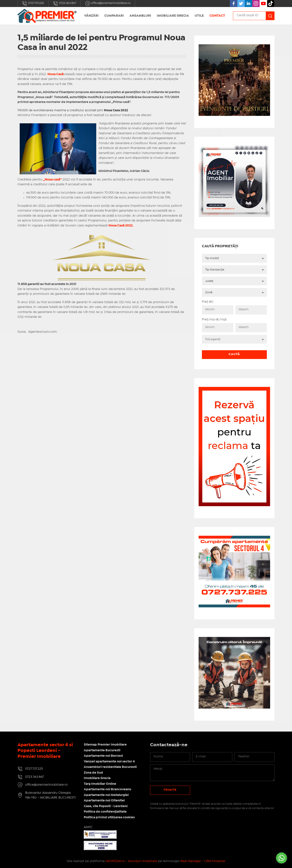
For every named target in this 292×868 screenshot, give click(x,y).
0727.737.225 (33, 4)
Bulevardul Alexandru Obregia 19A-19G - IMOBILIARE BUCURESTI (50, 795)
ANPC (88, 827)
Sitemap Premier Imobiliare (105, 745)
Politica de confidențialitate (105, 812)
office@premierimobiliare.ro (108, 4)
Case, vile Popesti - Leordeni (106, 806)
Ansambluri (140, 16)
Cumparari (114, 16)
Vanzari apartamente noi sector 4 (109, 762)
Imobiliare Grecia (173, 16)
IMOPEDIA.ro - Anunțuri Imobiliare (131, 861)
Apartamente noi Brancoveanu (108, 789)
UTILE (199, 16)
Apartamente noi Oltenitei (104, 801)
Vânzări (91, 16)
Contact (217, 16)
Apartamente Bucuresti (102, 750)
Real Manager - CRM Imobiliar (203, 861)
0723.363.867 (65, 4)
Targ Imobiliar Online (100, 784)
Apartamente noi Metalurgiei (106, 795)
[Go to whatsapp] (282, 858)
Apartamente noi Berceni (103, 756)
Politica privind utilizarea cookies (109, 817)
